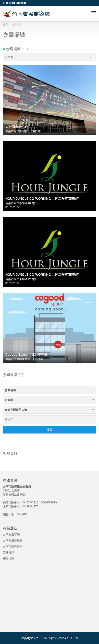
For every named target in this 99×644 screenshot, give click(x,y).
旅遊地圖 (9, 558)
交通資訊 (9, 552)
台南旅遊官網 (11, 534)
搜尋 (49, 430)
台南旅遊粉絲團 (13, 540)
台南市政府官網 (13, 546)
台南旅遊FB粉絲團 (15, 3)
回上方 (74, 638)
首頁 (5, 25)
